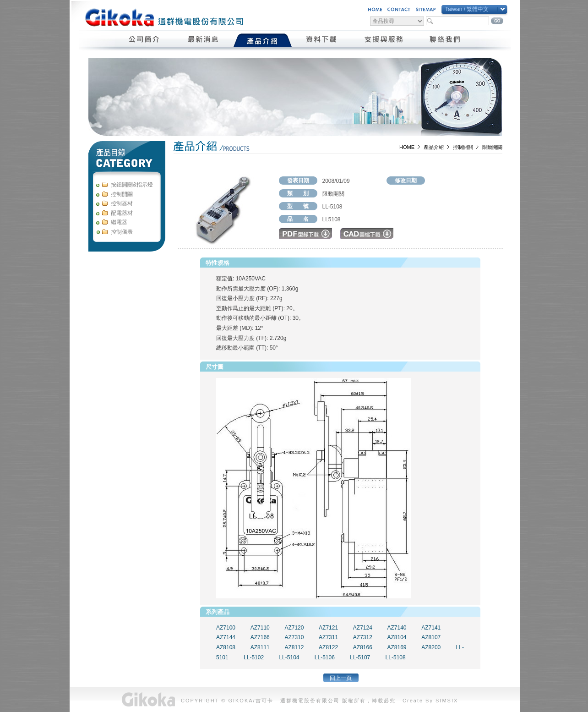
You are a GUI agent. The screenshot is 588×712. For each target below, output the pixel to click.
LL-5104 (289, 657)
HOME (407, 147)
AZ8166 (363, 647)
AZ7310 (294, 637)
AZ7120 (294, 628)
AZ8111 (260, 647)
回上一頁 (341, 678)
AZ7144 (226, 637)
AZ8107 (431, 637)
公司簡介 (144, 40)
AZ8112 (294, 647)
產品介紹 (263, 40)
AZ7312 (363, 637)
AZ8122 (328, 647)
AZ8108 (226, 647)
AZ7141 (431, 628)
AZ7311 (328, 637)
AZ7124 (363, 628)
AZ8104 (397, 637)
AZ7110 (260, 628)
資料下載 (322, 40)
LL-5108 (396, 657)
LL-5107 (360, 657)
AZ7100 (226, 628)
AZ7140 (397, 628)
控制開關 (463, 147)
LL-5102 (254, 657)
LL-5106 (325, 657)
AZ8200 (431, 647)
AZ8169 (397, 647)
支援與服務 (384, 40)
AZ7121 (328, 628)
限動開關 (492, 147)
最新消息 (204, 40)
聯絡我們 (445, 40)
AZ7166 (260, 637)
